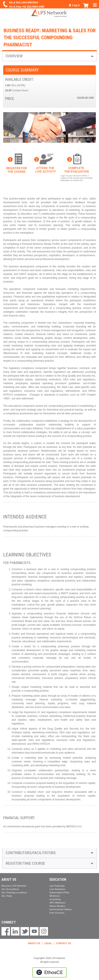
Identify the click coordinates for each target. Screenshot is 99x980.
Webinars (55, 896)
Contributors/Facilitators (31, 853)
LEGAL (48, 943)
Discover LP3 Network (14, 886)
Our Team (7, 896)
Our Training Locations (14, 892)
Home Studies (57, 906)
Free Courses (57, 913)
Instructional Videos (61, 909)
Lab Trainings (57, 886)
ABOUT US (34, 943)
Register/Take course (25, 863)
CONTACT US (64, 943)
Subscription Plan (59, 892)
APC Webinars (58, 903)
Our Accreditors (10, 889)
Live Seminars (57, 889)
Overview (14, 56)
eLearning (55, 899)
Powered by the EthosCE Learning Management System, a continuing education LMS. (49, 972)
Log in (76, 5)
